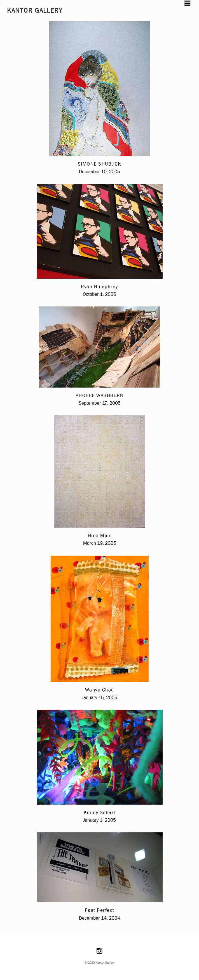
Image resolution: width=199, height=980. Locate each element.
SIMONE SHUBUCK (100, 164)
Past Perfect (100, 910)
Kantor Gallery (35, 11)
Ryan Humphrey (99, 287)
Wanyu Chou (100, 690)
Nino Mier (100, 536)
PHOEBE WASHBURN (100, 396)
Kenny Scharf (100, 813)
